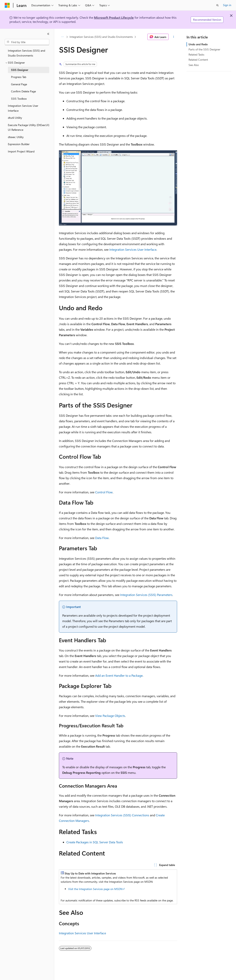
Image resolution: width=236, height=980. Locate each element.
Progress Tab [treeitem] (19, 77)
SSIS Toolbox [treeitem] (19, 99)
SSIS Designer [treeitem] (20, 70)
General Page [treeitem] (19, 84)
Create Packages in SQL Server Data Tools (95, 842)
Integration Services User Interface (133, 249)
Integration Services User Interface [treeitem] (23, 108)
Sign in (227, 5)
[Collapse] (48, 34)
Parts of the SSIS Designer (204, 49)
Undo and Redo (198, 44)
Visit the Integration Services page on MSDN (95, 889)
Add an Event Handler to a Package (119, 675)
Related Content (198, 60)
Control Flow (104, 492)
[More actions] (174, 37)
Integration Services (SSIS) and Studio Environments (101, 37)
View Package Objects (110, 716)
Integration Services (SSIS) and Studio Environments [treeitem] (26, 53)
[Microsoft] (7, 5)
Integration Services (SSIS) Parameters (146, 595)
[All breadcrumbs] (62, 37)
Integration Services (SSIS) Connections (122, 815)
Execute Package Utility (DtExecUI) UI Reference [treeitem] (29, 127)
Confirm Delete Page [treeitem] (23, 91)
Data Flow (102, 538)
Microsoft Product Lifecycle (114, 17)
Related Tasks (196, 54)
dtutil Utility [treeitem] (15, 118)
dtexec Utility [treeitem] (16, 137)
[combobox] (27, 42)
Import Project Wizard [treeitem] (21, 151)
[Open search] (217, 5)
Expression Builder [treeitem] (19, 144)
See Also (194, 65)
